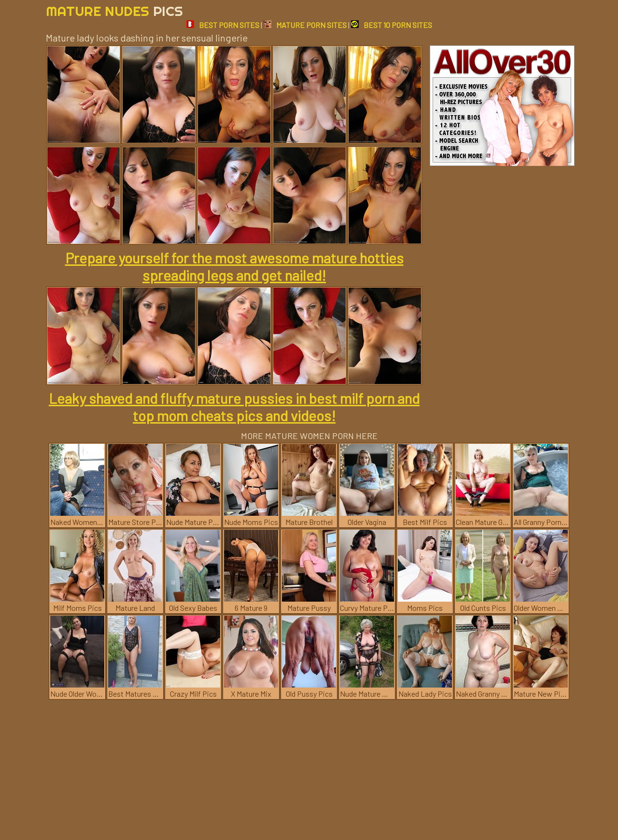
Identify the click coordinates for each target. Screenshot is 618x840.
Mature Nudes (114, 11)
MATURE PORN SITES (305, 25)
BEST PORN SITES (223, 25)
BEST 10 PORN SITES (392, 25)
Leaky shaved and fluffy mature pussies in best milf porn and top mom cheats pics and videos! (234, 407)
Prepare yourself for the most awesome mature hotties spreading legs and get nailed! (234, 266)
